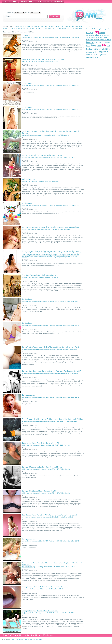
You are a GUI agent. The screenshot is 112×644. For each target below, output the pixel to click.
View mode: (16, 13)
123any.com (14, 640)
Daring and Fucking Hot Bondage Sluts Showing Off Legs (42, 467)
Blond (102, 42)
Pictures (102, 52)
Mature (106, 49)
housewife (27, 27)
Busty (96, 42)
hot (27, 28)
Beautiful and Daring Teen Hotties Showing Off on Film (41, 443)
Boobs (104, 55)
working (45, 28)
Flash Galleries (43, 1)
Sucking (103, 29)
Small (94, 49)
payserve (32, 28)
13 (25, 635)
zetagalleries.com (27, 349)
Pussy (89, 40)
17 (36, 635)
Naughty (102, 35)
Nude (88, 46)
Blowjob (90, 33)
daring (64, 28)
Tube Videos (58, 1)
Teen (109, 52)
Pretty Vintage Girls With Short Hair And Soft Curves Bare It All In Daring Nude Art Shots (53, 419)
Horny (105, 37)
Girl (109, 46)
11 (20, 635)
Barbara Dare (27, 35)
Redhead (89, 55)
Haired (97, 35)
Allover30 (95, 40)
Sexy (93, 46)
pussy (17, 27)
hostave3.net (26, 37)
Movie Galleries (27, 1)
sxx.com (25, 85)
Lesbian (102, 33)
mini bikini (78, 28)
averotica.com (26, 229)
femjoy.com (25, 613)
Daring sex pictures (29, 395)
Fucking (108, 42)
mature (71, 27)
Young (98, 55)
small (59, 28)
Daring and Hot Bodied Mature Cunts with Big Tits (39, 491)
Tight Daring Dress (29, 179)
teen (55, 28)
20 (44, 635)
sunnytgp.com (26, 157)
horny (66, 27)
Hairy (88, 29)
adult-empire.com (27, 445)
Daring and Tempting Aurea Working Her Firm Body (40, 611)
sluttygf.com (26, 589)
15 (31, 635)
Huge (96, 57)
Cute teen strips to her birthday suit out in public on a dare (42, 155)
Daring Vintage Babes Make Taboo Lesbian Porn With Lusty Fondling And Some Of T (52, 371)
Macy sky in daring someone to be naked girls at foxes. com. (43, 59)
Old (94, 55)
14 (28, 635)
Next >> (50, 635)
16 (33, 635)
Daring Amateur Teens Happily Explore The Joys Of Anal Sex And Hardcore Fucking (51, 347)
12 (23, 635)
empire (39, 28)
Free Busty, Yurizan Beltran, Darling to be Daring (39, 275)
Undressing (90, 35)
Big (96, 32)
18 (39, 635)
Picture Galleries (11, 1)
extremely (71, 28)
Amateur (90, 57)
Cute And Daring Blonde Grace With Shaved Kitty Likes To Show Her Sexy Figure (50, 227)
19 (41, 635)
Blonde (90, 42)
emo (62, 27)
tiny (24, 28)
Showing (97, 29)
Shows (93, 37)
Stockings (99, 37)
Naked (108, 35)
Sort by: (33, 13)
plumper (44, 27)
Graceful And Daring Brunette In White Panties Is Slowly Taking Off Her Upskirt (49, 515)
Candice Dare (27, 83)
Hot (92, 29)
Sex (100, 40)
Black (99, 49)
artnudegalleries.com (28, 135)
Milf (94, 52)
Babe (99, 46)
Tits (104, 45)
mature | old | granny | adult (12, 28)
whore (50, 28)
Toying (88, 37)
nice (81, 27)
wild (21, 27)
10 (17, 635)
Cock (109, 29)
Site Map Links (37, 640)
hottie (76, 27)
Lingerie (89, 52)
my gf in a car (36, 27)
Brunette (107, 39)
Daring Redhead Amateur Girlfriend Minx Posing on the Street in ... (45, 587)
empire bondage (54, 27)
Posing (89, 49)
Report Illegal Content (25, 640)
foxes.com (25, 61)
